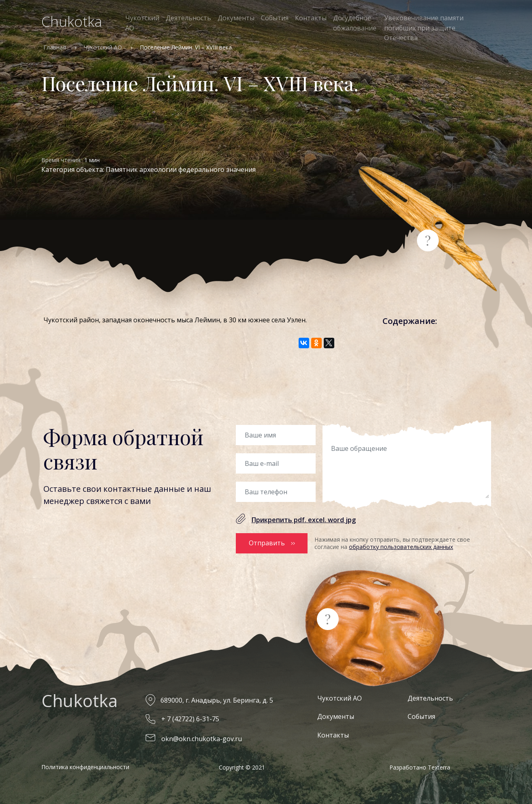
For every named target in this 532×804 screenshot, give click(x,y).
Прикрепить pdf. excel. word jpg (304, 520)
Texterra (439, 767)
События (275, 18)
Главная (55, 47)
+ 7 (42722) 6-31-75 (190, 719)
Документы (236, 18)
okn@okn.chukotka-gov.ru (202, 739)
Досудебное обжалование (355, 23)
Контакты (311, 18)
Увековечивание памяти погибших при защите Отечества (424, 28)
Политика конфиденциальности (85, 767)
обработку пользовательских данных (401, 547)
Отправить (267, 543)
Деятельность (188, 18)
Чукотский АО (142, 23)
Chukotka (72, 21)
